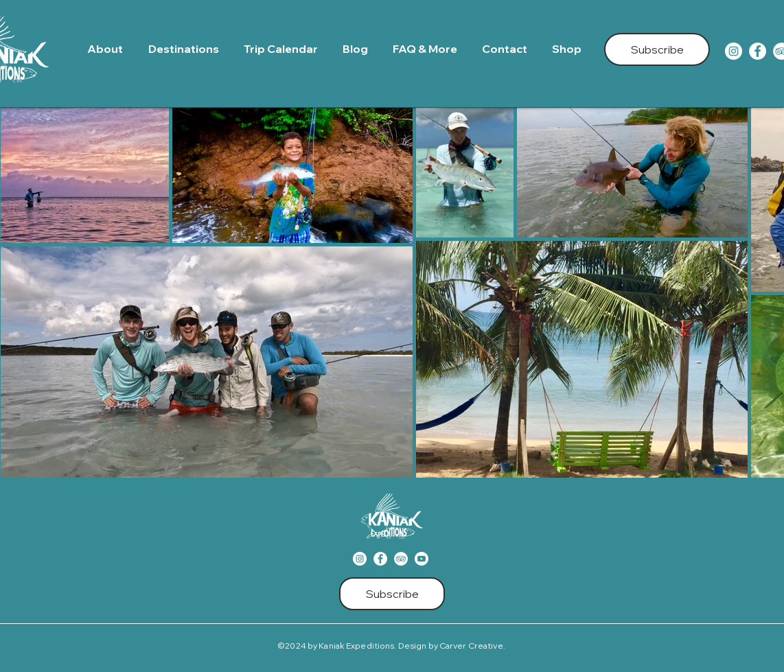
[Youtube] (422, 559)
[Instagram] (734, 51)
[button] (186, 49)
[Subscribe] (657, 49)
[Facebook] (758, 51)
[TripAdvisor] (401, 559)
